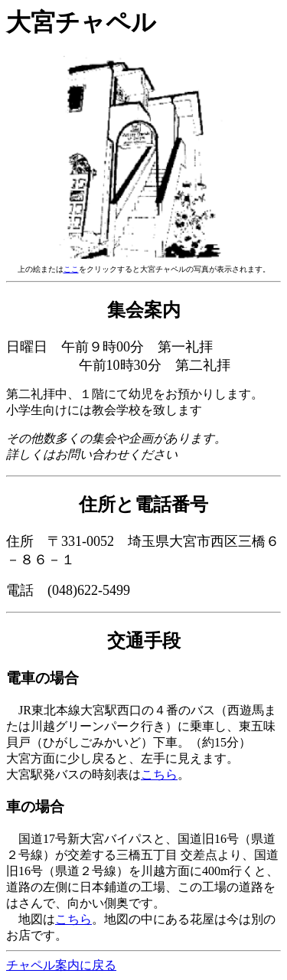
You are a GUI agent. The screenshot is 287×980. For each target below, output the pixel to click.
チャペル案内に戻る (61, 965)
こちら (159, 774)
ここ (71, 269)
